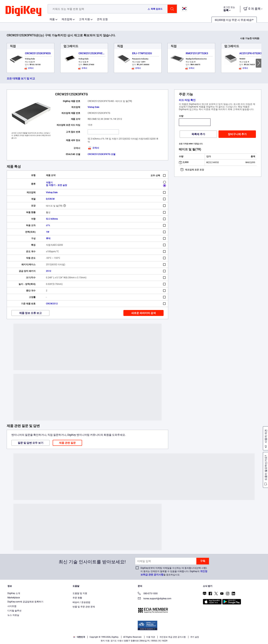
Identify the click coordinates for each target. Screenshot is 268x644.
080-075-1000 (148, 594)
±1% (48, 225)
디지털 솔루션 (14, 611)
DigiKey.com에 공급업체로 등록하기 (25, 602)
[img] (23, 11)
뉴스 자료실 (13, 615)
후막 (48, 238)
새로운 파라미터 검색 (143, 313)
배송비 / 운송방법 (81, 602)
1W (48, 232)
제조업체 (67, 19)
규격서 (93, 148)
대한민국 (79, 637)
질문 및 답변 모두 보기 (31, 443)
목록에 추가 (198, 134)
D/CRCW (50, 199)
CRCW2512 (52, 304)
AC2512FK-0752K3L (251, 53)
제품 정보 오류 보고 (30, 313)
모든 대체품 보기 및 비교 (21, 78)
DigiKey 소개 (14, 593)
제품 (52, 19)
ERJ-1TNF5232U (142, 53)
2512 (49, 271)
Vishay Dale (93, 107)
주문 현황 (77, 598)
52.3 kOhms (52, 219)
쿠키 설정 (195, 637)
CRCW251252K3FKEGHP (93, 53)
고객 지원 (84, 19)
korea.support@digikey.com (155, 599)
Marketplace (14, 598)
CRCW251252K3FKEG (38, 53)
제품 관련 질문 (67, 443)
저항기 (49, 183)
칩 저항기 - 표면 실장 (56, 185)
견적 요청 (102, 19)
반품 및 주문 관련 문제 (84, 607)
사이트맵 (12, 606)
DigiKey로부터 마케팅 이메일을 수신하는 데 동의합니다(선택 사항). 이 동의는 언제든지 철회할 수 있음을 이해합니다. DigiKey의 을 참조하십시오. (174, 571)
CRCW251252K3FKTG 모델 (102, 154)
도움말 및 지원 (80, 593)
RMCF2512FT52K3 (197, 53)
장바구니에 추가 (237, 134)
